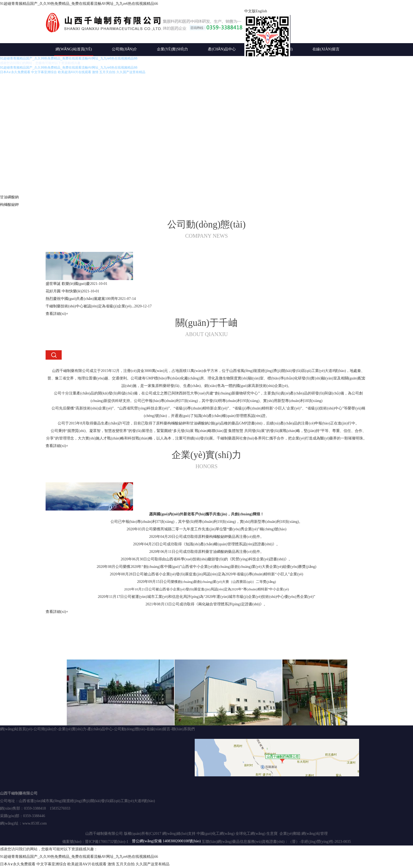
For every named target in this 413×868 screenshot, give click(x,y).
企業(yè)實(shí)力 (172, 49)
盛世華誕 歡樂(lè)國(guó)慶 (68, 284)
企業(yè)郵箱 (290, 834)
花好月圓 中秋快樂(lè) (64, 291)
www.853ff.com (34, 823)
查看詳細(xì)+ (57, 314)
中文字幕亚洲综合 (51, 864)
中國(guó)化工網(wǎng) (216, 834)
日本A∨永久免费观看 (18, 864)
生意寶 (272, 834)
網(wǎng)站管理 (314, 834)
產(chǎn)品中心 (222, 49)
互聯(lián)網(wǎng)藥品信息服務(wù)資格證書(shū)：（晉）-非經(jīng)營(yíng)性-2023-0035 (276, 842)
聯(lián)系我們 (183, 729)
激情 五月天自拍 (121, 864)
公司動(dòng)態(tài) (130, 729)
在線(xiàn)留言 (326, 49)
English (261, 11)
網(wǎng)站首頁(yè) (74, 49)
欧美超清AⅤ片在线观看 (87, 864)
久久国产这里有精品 (153, 864)
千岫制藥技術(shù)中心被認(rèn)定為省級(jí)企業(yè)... (90, 306)
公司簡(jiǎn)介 (125, 49)
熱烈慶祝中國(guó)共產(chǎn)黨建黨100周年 (82, 299)
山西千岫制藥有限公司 (19, 793)
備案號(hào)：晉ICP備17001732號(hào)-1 (95, 842)
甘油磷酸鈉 (9, 197)
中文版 (250, 11)
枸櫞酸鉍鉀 (9, 205)
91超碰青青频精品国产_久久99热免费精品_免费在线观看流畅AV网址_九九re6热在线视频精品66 (79, 4)
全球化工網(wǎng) (250, 834)
